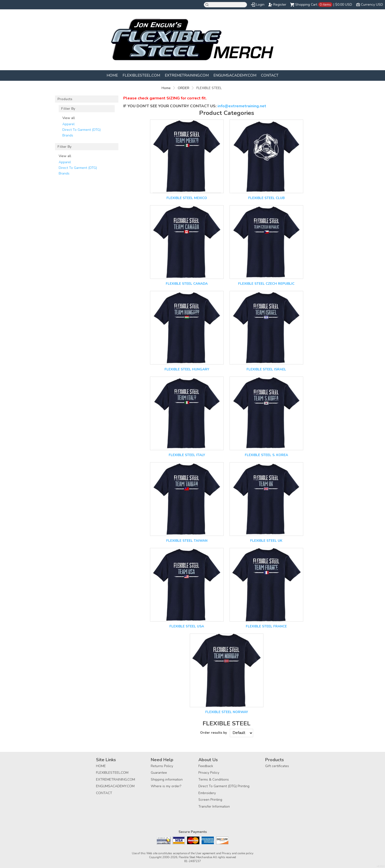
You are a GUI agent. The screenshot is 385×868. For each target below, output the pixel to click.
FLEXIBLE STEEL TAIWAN (187, 541)
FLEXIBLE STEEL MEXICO (187, 198)
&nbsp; (187, 156)
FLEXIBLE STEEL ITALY (187, 455)
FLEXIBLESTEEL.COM (141, 75)
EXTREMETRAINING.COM (187, 75)
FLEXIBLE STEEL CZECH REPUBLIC (266, 284)
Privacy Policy (209, 773)
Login (260, 5)
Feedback (206, 766)
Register (280, 5)
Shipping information (167, 780)
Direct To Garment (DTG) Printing (224, 786)
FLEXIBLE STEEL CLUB (266, 198)
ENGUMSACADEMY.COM (235, 75)
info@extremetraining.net (242, 106)
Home (166, 88)
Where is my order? (166, 786)
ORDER (184, 88)
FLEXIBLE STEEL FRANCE (266, 626)
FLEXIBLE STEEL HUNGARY (187, 369)
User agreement (205, 853)
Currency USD (372, 5)
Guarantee (159, 773)
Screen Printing (210, 800)
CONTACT (270, 75)
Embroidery (207, 793)
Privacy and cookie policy (238, 853)
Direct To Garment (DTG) (82, 130)
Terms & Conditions (214, 780)
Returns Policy (162, 766)
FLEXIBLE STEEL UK (266, 541)
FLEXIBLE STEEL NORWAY (227, 712)
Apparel (69, 124)
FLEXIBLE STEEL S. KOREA (266, 455)
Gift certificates (277, 766)
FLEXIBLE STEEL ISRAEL (266, 369)
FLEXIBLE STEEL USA (187, 626)
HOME (112, 75)
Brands (68, 135)
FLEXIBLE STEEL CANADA (187, 284)
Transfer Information (214, 807)
